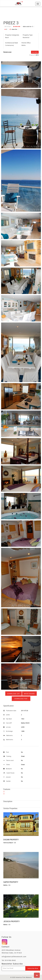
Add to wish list (28, 26)
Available (35, 52)
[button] (37, 975)
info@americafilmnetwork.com (14, 957)
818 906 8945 (10, 960)
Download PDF (21, 699)
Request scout (7, 52)
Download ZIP (13, 694)
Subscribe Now (33, 968)
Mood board (29, 694)
